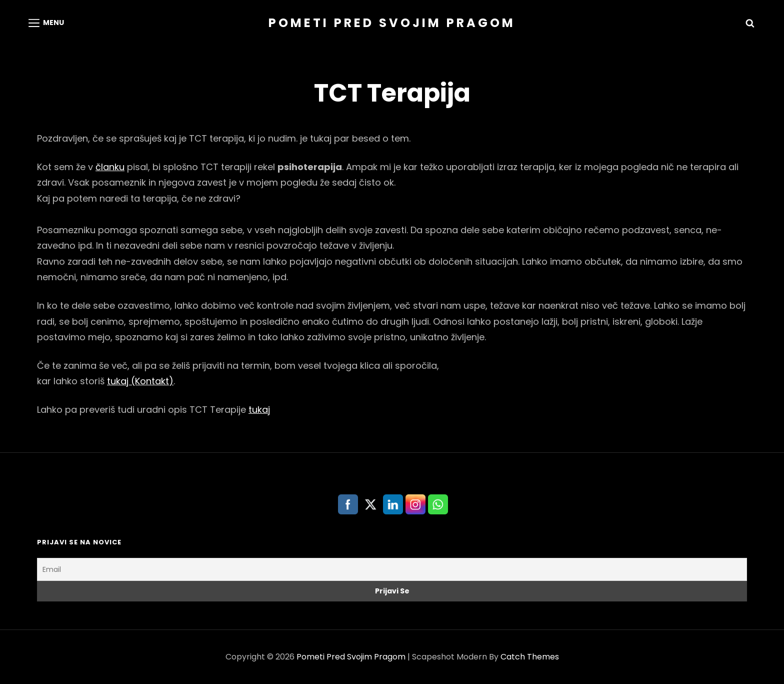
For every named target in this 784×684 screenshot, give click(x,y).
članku (110, 167)
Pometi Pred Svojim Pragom (392, 23)
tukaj (259, 410)
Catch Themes (530, 657)
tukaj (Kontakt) (140, 381)
